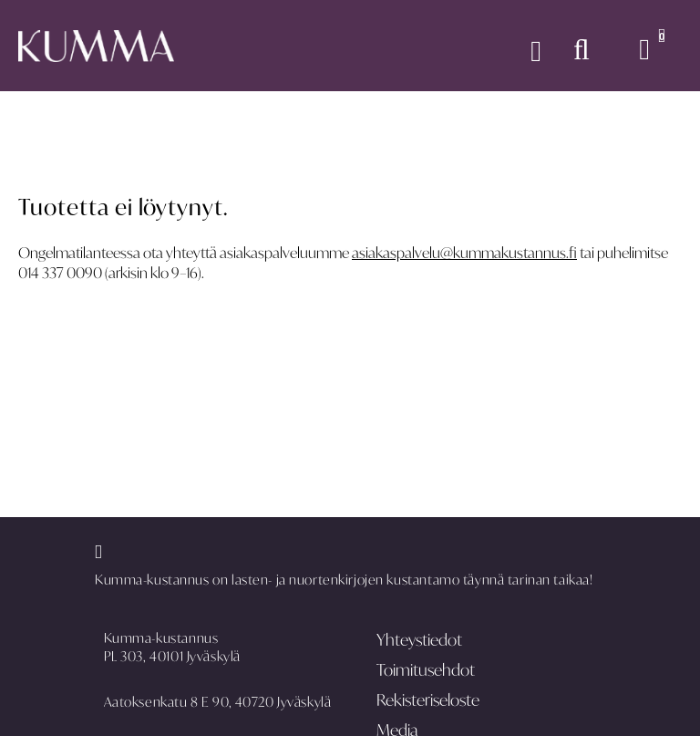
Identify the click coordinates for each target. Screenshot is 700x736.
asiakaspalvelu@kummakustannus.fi (464, 253)
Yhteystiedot (419, 640)
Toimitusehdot (426, 670)
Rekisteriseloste (428, 700)
